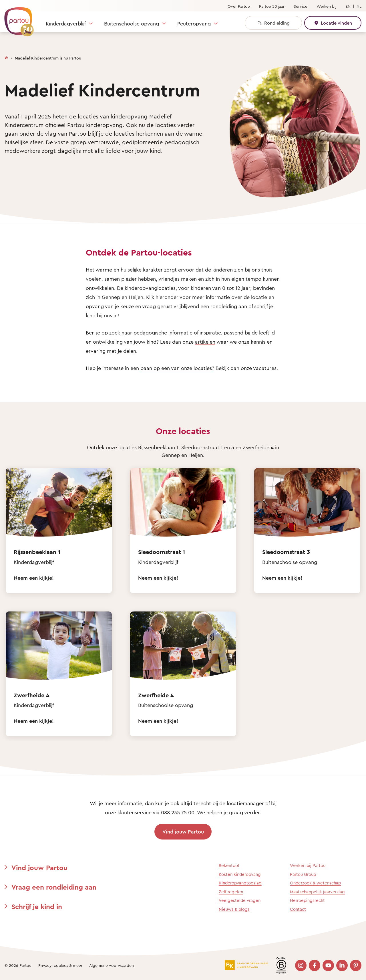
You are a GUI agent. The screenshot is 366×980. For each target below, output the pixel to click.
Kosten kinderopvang (240, 874)
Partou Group (303, 874)
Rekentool (229, 865)
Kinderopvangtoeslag (240, 883)
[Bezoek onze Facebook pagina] (315, 965)
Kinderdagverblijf (66, 23)
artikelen (205, 342)
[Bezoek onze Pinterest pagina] (356, 965)
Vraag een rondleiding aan (54, 887)
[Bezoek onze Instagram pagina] (301, 965)
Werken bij (326, 6)
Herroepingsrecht (307, 900)
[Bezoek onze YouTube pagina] (328, 965)
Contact (298, 909)
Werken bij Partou (308, 865)
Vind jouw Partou (183, 831)
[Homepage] (6, 57)
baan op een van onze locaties (176, 368)
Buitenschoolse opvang (132, 23)
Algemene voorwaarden (112, 965)
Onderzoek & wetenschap (315, 883)
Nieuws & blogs (234, 909)
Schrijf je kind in (37, 906)
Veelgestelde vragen (240, 900)
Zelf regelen (231, 892)
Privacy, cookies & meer (60, 965)
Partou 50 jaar (272, 6)
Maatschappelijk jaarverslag (317, 892)
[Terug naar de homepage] (16, 19)
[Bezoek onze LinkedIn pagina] (342, 965)
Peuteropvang (194, 23)
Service (301, 6)
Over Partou (239, 6)
